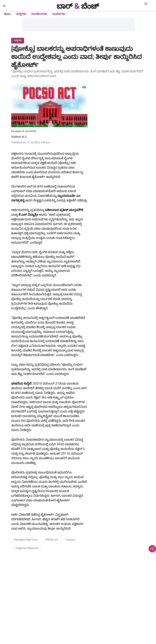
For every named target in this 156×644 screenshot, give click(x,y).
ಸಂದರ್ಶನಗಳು (39, 14)
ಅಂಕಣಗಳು (59, 14)
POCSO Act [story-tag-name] (52, 540)
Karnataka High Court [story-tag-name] (26, 540)
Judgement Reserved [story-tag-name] (27, 548)
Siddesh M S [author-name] (19, 137)
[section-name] (18, 40)
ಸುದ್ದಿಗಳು (21, 14)
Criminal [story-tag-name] (70, 540)
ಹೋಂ (7, 14)
